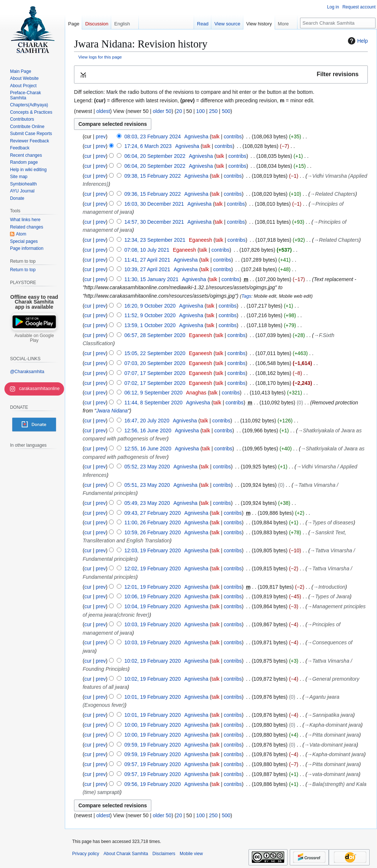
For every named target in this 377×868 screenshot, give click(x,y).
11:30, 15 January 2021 (151, 279)
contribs (233, 137)
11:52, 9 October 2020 (150, 315)
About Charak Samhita (126, 854)
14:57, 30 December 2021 (154, 222)
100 (200, 111)
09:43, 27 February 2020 (153, 513)
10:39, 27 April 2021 (147, 269)
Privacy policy (86, 854)
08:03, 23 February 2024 (153, 137)
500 (226, 111)
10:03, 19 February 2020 (153, 624)
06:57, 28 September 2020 (155, 335)
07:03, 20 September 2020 (155, 363)
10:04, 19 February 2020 (153, 606)
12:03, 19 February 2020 (153, 550)
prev (101, 137)
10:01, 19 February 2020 (153, 697)
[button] (221, 75)
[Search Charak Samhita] (338, 23)
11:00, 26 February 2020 (153, 522)
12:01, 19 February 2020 (153, 587)
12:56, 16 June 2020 (148, 431)
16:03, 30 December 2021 (154, 204)
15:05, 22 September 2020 (155, 353)
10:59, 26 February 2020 (153, 532)
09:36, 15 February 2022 (153, 194)
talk (216, 137)
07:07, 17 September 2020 (155, 373)
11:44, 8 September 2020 (154, 403)
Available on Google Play (34, 338)
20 (179, 111)
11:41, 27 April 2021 (147, 260)
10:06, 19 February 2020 (153, 596)
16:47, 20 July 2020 (147, 421)
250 (213, 111)
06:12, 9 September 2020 (154, 393)
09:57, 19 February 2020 (153, 764)
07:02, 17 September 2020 (155, 383)
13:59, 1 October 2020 (150, 325)
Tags (246, 296)
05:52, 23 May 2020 (147, 467)
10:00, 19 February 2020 (153, 725)
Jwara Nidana (112, 411)
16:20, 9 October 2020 (150, 306)
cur (88, 146)
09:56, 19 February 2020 (153, 784)
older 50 (162, 111)
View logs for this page (100, 57)
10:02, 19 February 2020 (153, 661)
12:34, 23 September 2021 (155, 240)
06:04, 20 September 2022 (155, 156)
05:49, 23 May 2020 (147, 503)
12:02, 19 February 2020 (153, 568)
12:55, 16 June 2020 (148, 449)
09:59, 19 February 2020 (153, 745)
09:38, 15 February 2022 (153, 176)
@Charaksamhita (27, 372)
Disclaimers (164, 854)
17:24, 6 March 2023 (148, 146)
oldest (103, 111)
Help (357, 41)
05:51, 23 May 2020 (147, 485)
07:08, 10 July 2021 (147, 250)
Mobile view (191, 854)
